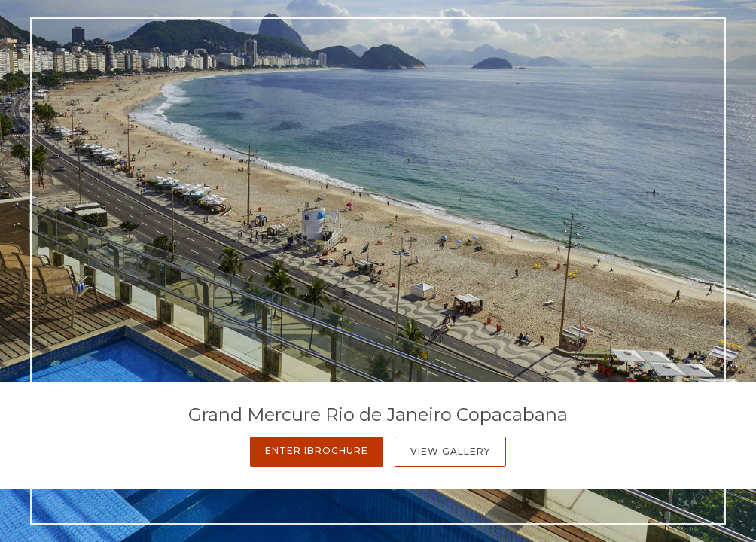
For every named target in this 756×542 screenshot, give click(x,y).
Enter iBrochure (317, 451)
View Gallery (450, 451)
